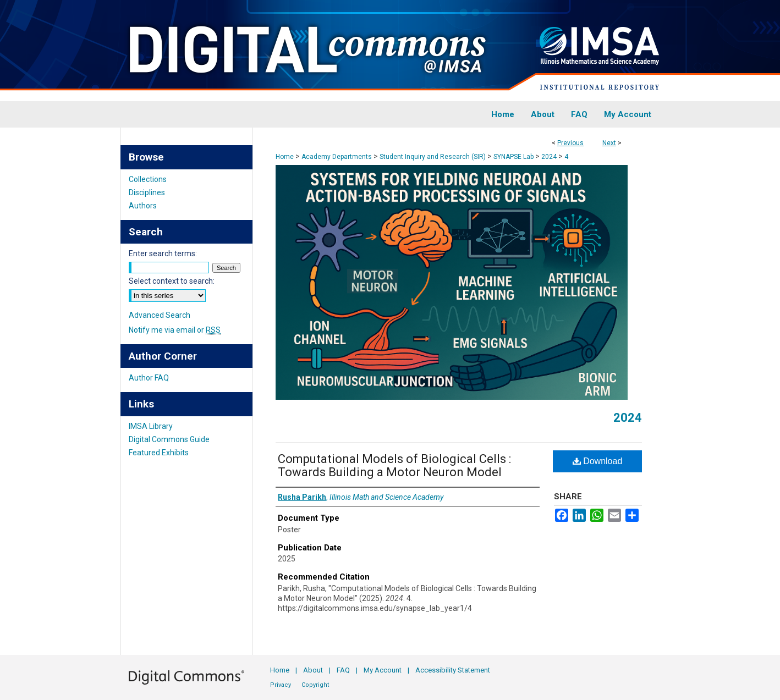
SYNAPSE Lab (513, 157)
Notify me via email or (175, 330)
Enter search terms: (163, 253)
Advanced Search (160, 315)
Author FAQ (149, 378)
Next (609, 143)
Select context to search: (172, 281)
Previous (570, 143)
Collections (148, 179)
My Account (383, 670)
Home (285, 157)
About (313, 670)
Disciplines (147, 192)
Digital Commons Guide (169, 439)
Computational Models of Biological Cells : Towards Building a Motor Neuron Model (394, 465)
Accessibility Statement (453, 670)
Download (598, 461)
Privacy (281, 685)
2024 (549, 157)
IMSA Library (151, 426)
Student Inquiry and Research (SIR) (433, 157)
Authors (143, 206)
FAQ (343, 670)
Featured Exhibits (159, 453)
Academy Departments (337, 157)
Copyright (315, 685)
